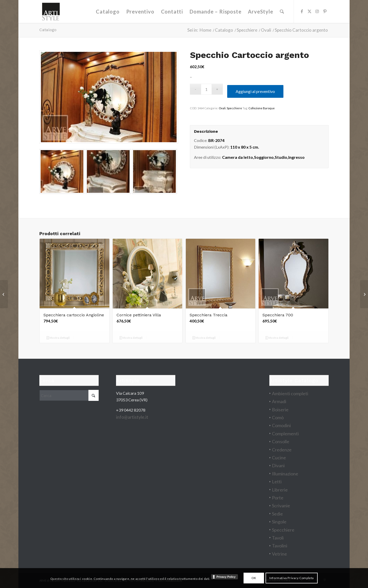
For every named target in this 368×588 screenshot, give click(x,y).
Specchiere (234, 108)
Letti (277, 482)
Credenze (282, 450)
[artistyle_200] (51, 11)
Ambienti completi (290, 393)
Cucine (279, 458)
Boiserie (280, 410)
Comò (278, 417)
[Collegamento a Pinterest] (325, 11)
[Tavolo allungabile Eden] (4, 294)
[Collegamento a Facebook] (302, 11)
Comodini (281, 425)
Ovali (222, 108)
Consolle (281, 441)
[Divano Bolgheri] (364, 294)
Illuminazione (285, 474)
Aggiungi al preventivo (255, 91)
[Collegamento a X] (309, 11)
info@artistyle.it (132, 417)
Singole (279, 522)
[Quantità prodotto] (206, 89)
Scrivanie (281, 506)
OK (254, 578)
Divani (278, 465)
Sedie (277, 514)
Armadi (279, 401)
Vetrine (279, 554)
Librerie (280, 490)
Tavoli (278, 538)
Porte (278, 498)
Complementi (285, 434)
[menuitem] (108, 11)
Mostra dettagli (58, 338)
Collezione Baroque (262, 108)
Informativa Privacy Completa (292, 578)
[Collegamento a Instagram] (317, 11)
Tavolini (280, 546)
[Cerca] (282, 11)
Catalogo (48, 30)
